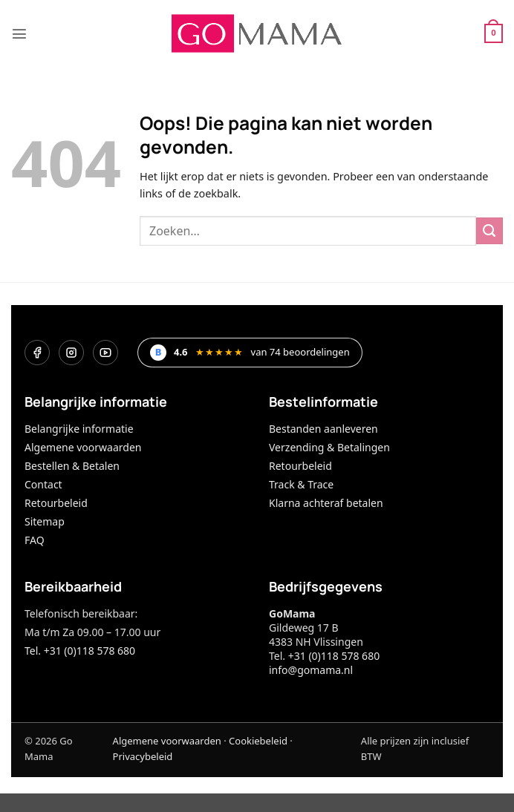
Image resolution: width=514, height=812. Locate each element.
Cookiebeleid (258, 741)
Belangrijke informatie (79, 429)
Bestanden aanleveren (323, 429)
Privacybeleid (143, 756)
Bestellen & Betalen (72, 466)
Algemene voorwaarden (83, 447)
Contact (43, 484)
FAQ (35, 540)
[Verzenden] (489, 231)
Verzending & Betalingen (329, 447)
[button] (19, 33)
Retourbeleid (56, 503)
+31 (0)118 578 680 (334, 656)
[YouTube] (105, 353)
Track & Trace (301, 484)
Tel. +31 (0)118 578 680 (80, 651)
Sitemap (45, 521)
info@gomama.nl (311, 670)
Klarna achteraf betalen (326, 503)
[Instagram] (71, 353)
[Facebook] (37, 353)
